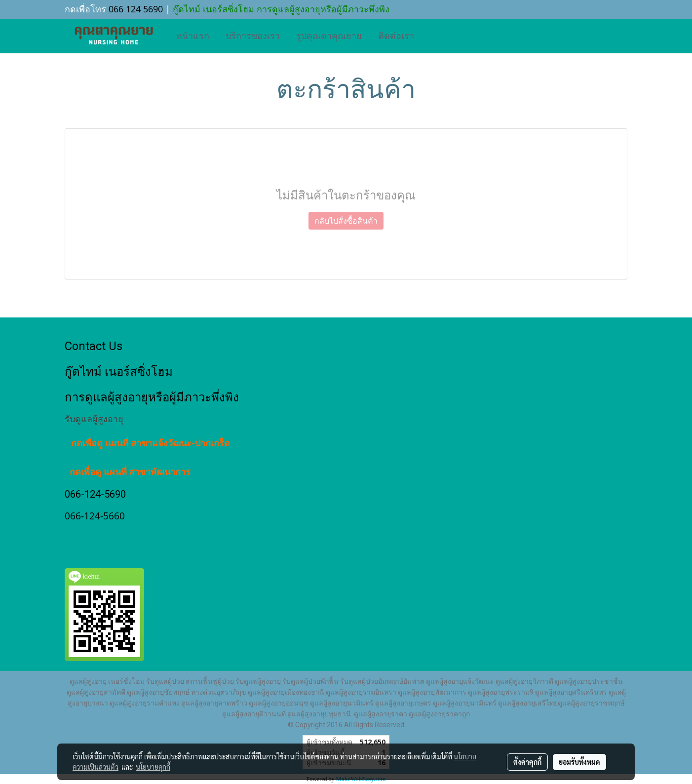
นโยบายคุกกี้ (153, 767)
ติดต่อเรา (396, 36)
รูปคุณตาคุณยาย (329, 36)
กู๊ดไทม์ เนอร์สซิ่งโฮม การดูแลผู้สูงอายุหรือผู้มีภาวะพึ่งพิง (280, 9)
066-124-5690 (95, 494)
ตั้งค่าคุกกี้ (527, 762)
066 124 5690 (136, 9)
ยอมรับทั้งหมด (579, 762)
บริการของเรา (253, 36)
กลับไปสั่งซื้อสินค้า (346, 221)
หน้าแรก (193, 36)
